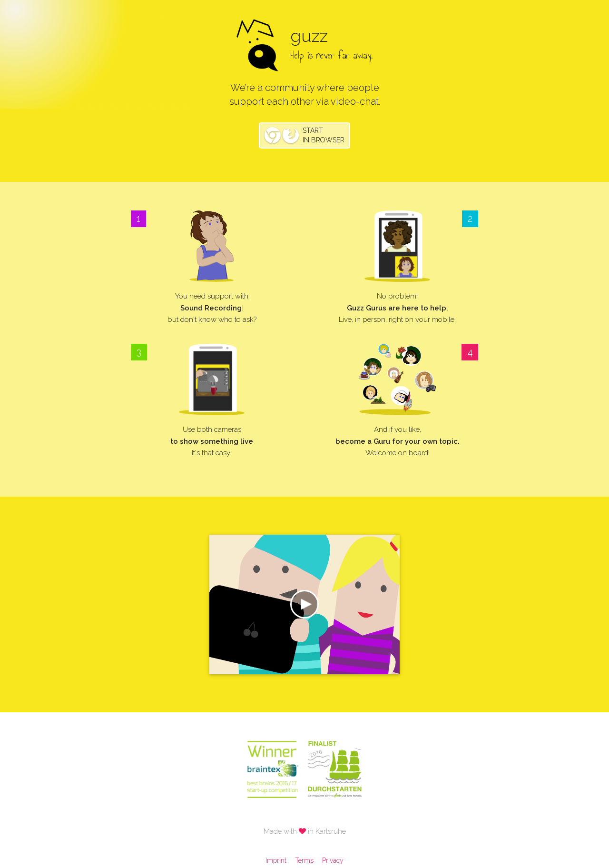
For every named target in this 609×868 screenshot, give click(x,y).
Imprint (276, 860)
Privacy (333, 860)
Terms (304, 860)
